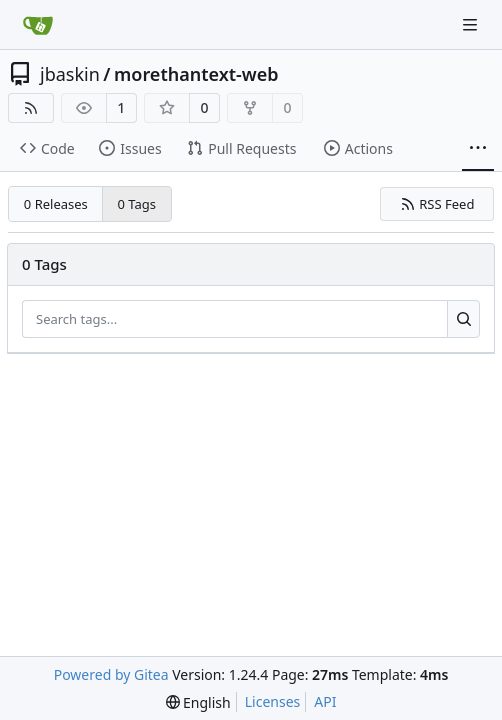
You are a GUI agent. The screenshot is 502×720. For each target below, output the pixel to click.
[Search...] (463, 319)
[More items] (478, 149)
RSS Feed (437, 204)
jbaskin (70, 74)
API (325, 701)
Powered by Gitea (111, 674)
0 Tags (137, 204)
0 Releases (56, 204)
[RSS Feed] (31, 108)
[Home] (38, 25)
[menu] (198, 702)
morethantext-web (196, 74)
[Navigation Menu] (472, 24)
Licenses (273, 701)
